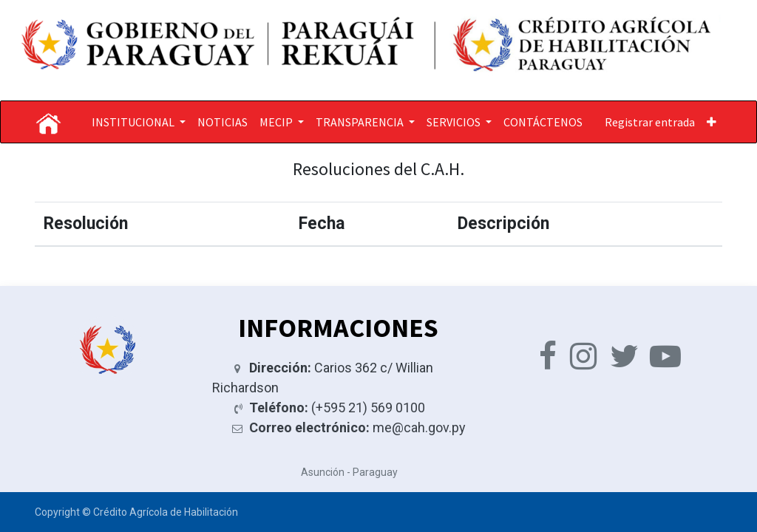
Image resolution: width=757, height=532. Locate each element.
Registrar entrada (650, 122)
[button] (712, 122)
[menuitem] (223, 122)
